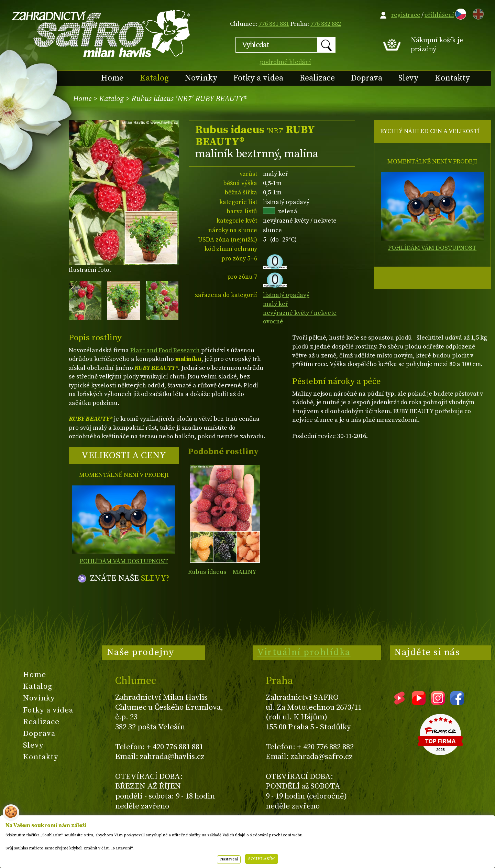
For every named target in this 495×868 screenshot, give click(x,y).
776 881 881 (274, 24)
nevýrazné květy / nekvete (300, 313)
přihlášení (439, 15)
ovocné (273, 322)
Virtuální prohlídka (304, 652)
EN (477, 13)
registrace (406, 15)
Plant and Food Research (165, 350)
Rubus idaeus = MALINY (222, 572)
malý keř (276, 304)
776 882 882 (326, 24)
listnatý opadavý (286, 295)
